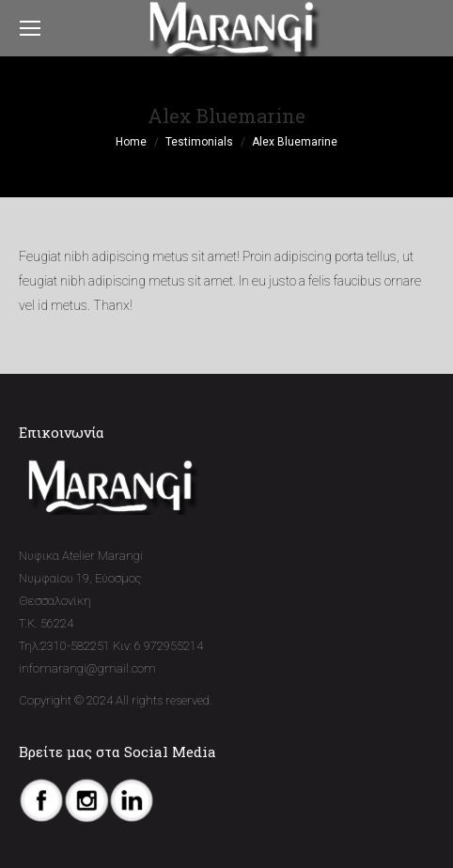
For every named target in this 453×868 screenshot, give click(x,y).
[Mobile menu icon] (30, 28)
